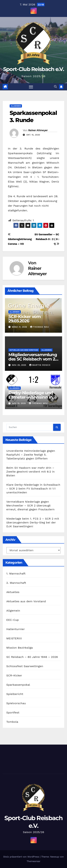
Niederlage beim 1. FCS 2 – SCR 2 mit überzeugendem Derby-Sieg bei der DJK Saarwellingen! (33, 522)
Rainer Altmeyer (38, 130)
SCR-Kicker (14, 675)
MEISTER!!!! (14, 638)
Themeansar (33, 861)
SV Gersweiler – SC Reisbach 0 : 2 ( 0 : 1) (47, 239)
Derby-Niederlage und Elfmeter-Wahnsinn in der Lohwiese (31, 397)
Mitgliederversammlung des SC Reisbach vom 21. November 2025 (33, 359)
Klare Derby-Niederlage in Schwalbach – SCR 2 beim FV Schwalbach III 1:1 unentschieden (33, 489)
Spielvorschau (16, 703)
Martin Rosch (40, 365)
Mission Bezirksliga (20, 648)
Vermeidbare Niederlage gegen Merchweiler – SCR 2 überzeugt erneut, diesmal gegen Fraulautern (30, 506)
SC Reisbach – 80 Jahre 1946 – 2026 (32, 657)
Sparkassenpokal (18, 685)
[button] (55, 87)
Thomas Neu (40, 327)
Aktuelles (13, 592)
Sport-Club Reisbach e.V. (33, 69)
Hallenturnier (16, 629)
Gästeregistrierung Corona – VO (20, 239)
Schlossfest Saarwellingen (25, 666)
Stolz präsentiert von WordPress (22, 857)
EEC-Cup (13, 620)
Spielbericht (15, 694)
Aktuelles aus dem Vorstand (24, 350)
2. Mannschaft (16, 583)
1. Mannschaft (16, 574)
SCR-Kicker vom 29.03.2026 (25, 319)
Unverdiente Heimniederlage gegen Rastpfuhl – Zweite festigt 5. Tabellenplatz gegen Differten (31, 455)
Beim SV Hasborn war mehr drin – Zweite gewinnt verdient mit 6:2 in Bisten (31, 472)
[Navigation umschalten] (31, 87)
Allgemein (16, 106)
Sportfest (13, 712)
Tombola (12, 722)
